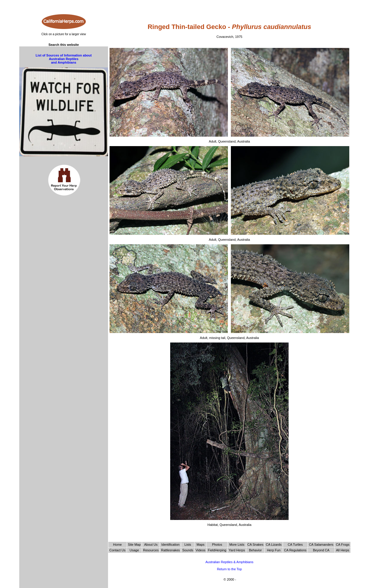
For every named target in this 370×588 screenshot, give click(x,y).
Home (117, 545)
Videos (201, 550)
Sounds (188, 550)
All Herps (343, 550)
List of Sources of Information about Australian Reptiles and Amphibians (63, 59)
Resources (151, 550)
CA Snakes (255, 545)
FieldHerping (217, 550)
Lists (188, 545)
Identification (170, 545)
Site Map (134, 545)
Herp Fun (274, 550)
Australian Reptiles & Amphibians (229, 562)
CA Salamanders (321, 545)
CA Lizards (274, 545)
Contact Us (118, 550)
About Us (151, 545)
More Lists (237, 545)
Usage (134, 550)
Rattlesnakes (170, 550)
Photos (217, 545)
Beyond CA (321, 550)
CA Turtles (295, 545)
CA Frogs (343, 545)
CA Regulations (295, 550)
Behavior (255, 550)
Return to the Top (229, 569)
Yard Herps (237, 550)
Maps (201, 545)
